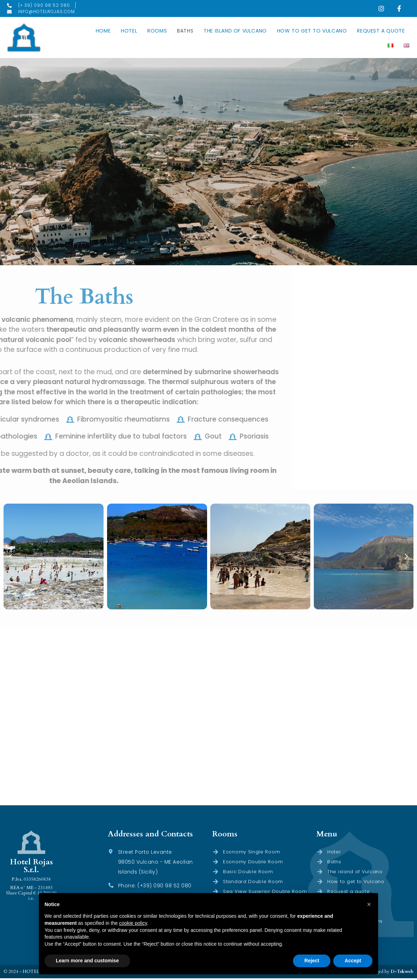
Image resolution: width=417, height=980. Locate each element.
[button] (11, 558)
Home (103, 32)
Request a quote (381, 32)
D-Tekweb (402, 973)
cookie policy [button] (133, 923)
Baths (185, 32)
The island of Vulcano (235, 32)
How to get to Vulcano (312, 32)
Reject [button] (312, 961)
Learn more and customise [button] (87, 961)
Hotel (129, 32)
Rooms (157, 32)
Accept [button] (353, 961)
